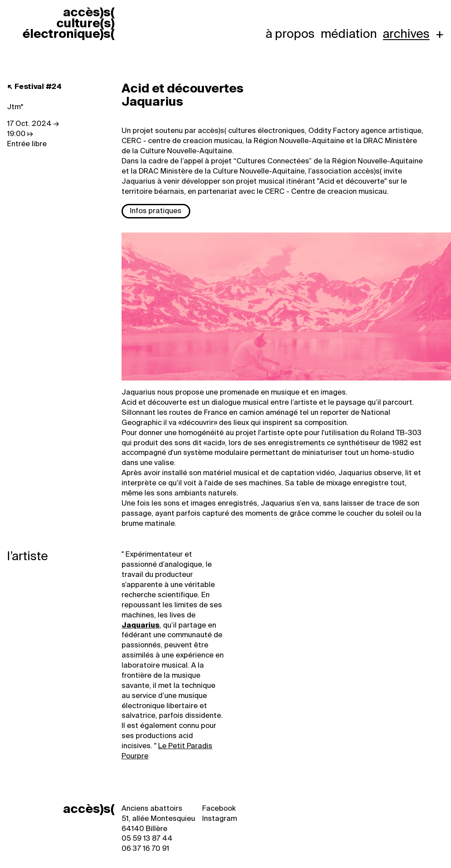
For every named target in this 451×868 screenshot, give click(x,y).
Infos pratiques (156, 211)
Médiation (349, 34)
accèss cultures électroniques (68, 23)
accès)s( (89, 809)
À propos (290, 34)
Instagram (220, 818)
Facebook (219, 808)
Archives (406, 34)
